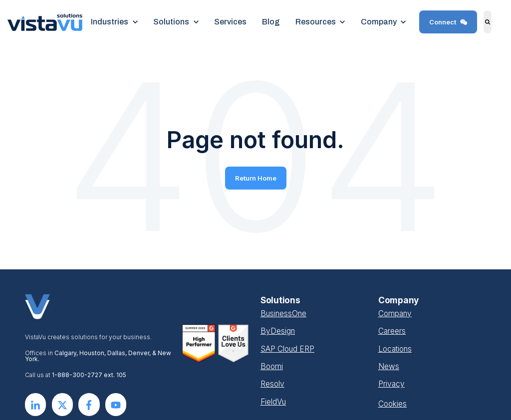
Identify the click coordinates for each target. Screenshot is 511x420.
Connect (448, 22)
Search (481, 29)
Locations (395, 349)
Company (395, 314)
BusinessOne (283, 314)
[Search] (488, 22)
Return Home (256, 178)
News (389, 366)
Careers (392, 331)
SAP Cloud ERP (287, 349)
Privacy (391, 384)
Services (230, 22)
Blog (271, 22)
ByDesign (278, 331)
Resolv (272, 384)
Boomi (272, 366)
